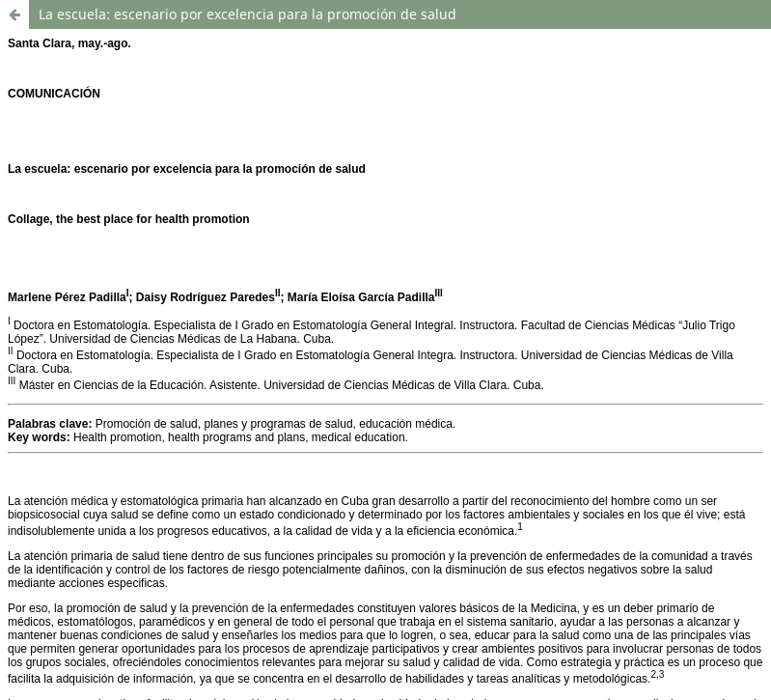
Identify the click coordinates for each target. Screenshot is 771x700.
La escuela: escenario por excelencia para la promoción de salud (248, 14)
